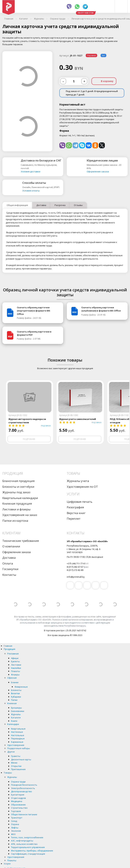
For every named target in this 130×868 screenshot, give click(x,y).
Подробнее (29, 439)
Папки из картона (15, 521)
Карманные (17, 742)
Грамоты (16, 756)
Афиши (15, 658)
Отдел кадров (18, 798)
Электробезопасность (23, 788)
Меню (14, 763)
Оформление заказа (98, 171)
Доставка (9, 558)
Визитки (15, 693)
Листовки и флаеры (16, 509)
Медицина (17, 801)
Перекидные (18, 739)
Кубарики (16, 697)
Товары (8, 773)
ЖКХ (13, 834)
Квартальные (18, 729)
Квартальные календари (20, 498)
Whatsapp (77, 7)
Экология (16, 831)
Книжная (12, 703)
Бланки (15, 682)
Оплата (8, 564)
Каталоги (16, 718)
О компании (11, 546)
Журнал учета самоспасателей (78, 419)
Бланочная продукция (19, 481)
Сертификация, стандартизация (28, 854)
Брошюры (16, 708)
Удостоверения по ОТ (82, 487)
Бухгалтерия (18, 795)
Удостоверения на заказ (20, 515)
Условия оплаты (31, 191)
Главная (8, 646)
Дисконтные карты (21, 760)
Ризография (75, 507)
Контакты (9, 575)
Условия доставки (31, 171)
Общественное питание (24, 815)
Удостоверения (16, 745)
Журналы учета (78, 481)
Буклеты (15, 662)
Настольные (18, 735)
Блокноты (16, 690)
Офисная (12, 678)
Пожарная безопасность (24, 785)
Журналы (16, 714)
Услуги (7, 864)
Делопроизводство (21, 792)
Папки (14, 700)
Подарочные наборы (19, 748)
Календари (13, 724)
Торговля (16, 811)
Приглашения (18, 769)
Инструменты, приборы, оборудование (32, 851)
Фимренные (21, 687)
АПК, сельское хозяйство (24, 844)
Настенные (17, 732)
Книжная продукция (17, 504)
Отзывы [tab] (78, 205)
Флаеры (15, 675)
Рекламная (13, 654)
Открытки (16, 766)
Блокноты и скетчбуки (18, 487)
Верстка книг (76, 513)
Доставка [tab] (41, 205)
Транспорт (17, 818)
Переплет (74, 519)
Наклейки (16, 668)
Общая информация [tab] (17, 205)
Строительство (19, 808)
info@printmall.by (76, 577)
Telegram (85, 7)
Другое (11, 752)
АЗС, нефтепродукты (22, 841)
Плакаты (15, 671)
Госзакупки (10, 569)
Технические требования (21, 541)
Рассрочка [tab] (60, 205)
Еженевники (18, 711)
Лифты (15, 828)
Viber (69, 7)
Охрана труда (18, 782)
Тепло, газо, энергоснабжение (27, 838)
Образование (18, 805)
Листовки (16, 665)
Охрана (15, 824)
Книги (14, 721)
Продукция (9, 649)
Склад (14, 821)
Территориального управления (28, 847)
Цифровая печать (80, 502)
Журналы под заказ (16, 492)
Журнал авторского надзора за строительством (27, 421)
